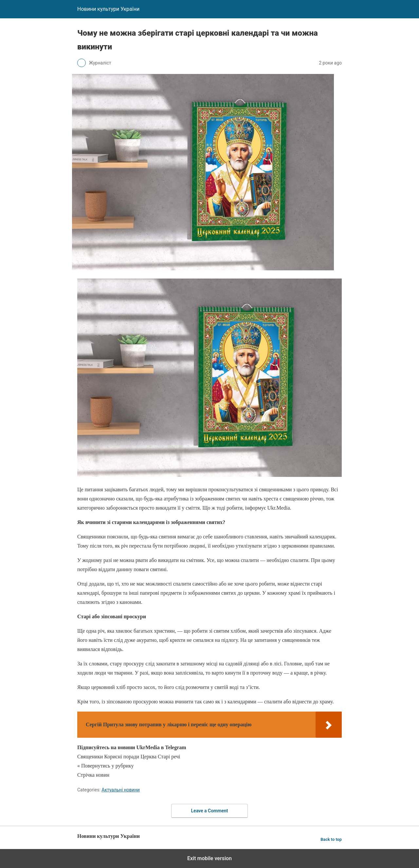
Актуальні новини (121, 790)
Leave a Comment (210, 811)
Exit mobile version (209, 858)
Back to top (331, 839)
